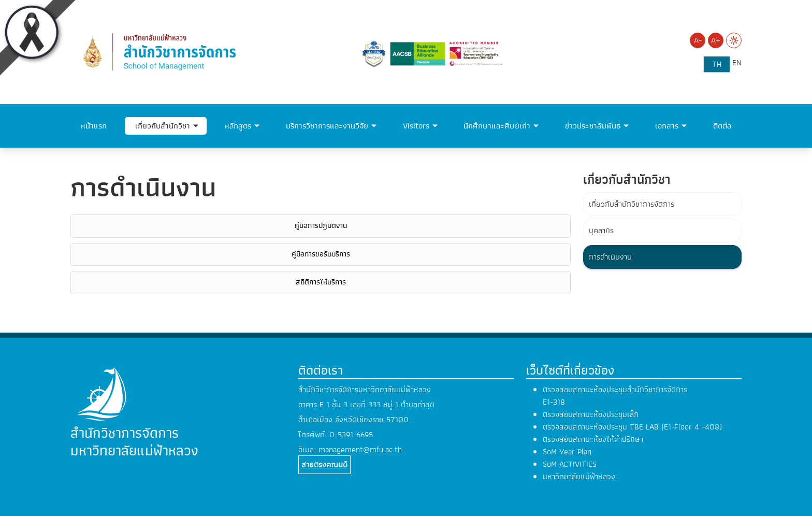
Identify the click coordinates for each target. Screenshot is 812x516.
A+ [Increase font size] (716, 40)
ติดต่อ (722, 126)
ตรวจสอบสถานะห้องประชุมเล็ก (591, 414)
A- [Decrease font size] (698, 40)
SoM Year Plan (567, 452)
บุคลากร (601, 231)
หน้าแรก (94, 126)
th (717, 64)
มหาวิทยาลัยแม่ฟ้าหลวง (579, 477)
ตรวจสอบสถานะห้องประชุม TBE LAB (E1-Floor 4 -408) (632, 427)
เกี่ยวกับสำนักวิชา (163, 126)
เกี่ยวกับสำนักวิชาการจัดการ (632, 204)
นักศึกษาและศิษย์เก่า (497, 126)
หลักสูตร (238, 126)
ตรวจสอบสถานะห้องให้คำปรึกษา (593, 439)
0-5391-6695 (351, 435)
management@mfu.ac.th (360, 450)
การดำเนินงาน (610, 257)
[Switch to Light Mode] (734, 40)
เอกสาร (667, 126)
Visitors (416, 126)
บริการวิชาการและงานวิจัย (327, 126)
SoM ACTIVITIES (570, 464)
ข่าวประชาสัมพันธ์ (593, 126)
